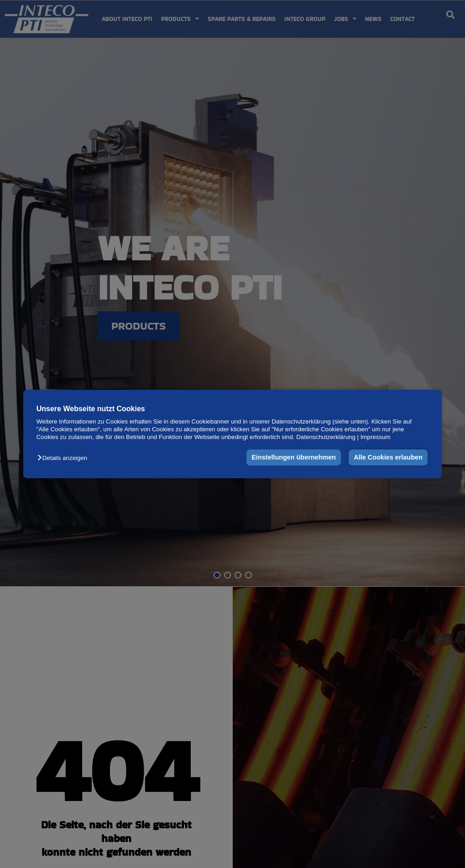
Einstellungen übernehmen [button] (294, 458)
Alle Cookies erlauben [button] (388, 458)
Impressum (376, 437)
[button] (65, 458)
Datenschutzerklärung (326, 437)
